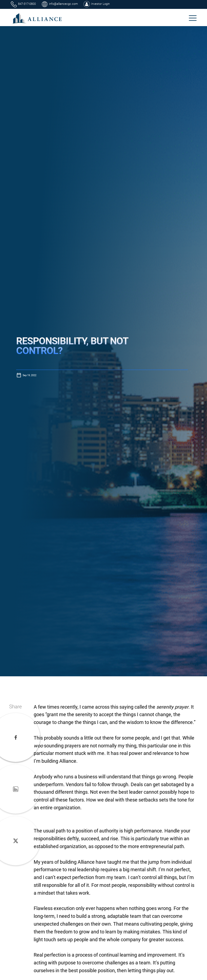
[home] (37, 18)
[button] (193, 18)
